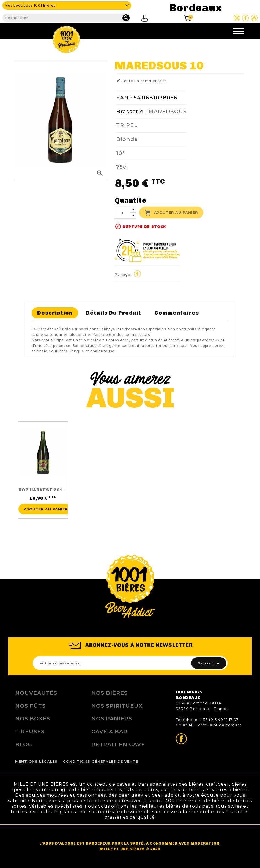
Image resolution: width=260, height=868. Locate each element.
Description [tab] (55, 313)
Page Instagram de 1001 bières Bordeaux (237, 18)
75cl (122, 167)
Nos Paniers (112, 718)
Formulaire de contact (219, 725)
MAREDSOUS (168, 111)
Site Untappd (254, 18)
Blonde (127, 139)
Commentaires (177, 313)
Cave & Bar (109, 731)
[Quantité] (122, 213)
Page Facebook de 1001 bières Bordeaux (245, 18)
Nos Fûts (30, 706)
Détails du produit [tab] (113, 313)
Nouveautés (36, 693)
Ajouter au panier (171, 213)
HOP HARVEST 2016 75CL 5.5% (55, 490)
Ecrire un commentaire (141, 81)
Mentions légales (36, 762)
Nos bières (110, 693)
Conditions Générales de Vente (101, 762)
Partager (137, 274)
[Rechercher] (66, 18)
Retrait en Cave (118, 744)
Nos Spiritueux (117, 706)
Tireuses (30, 731)
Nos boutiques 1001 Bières (30, 5)
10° (121, 153)
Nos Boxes (33, 718)
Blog (24, 744)
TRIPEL (127, 125)
